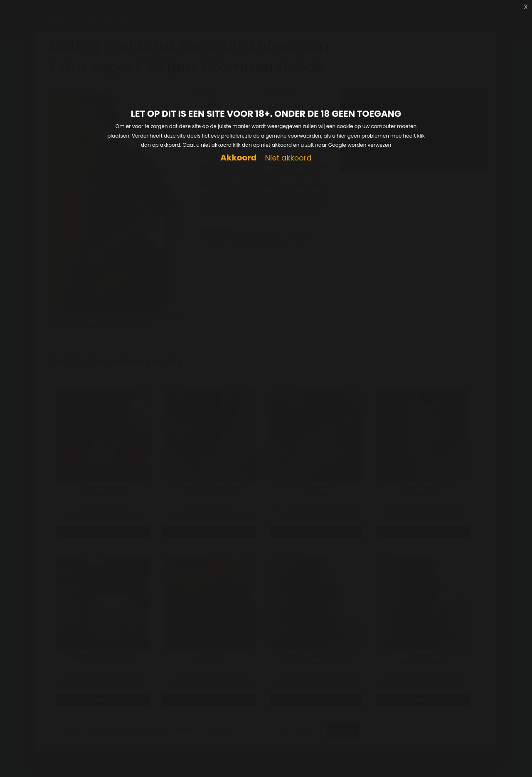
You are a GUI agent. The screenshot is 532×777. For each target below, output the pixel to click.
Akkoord (238, 158)
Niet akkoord (288, 158)
